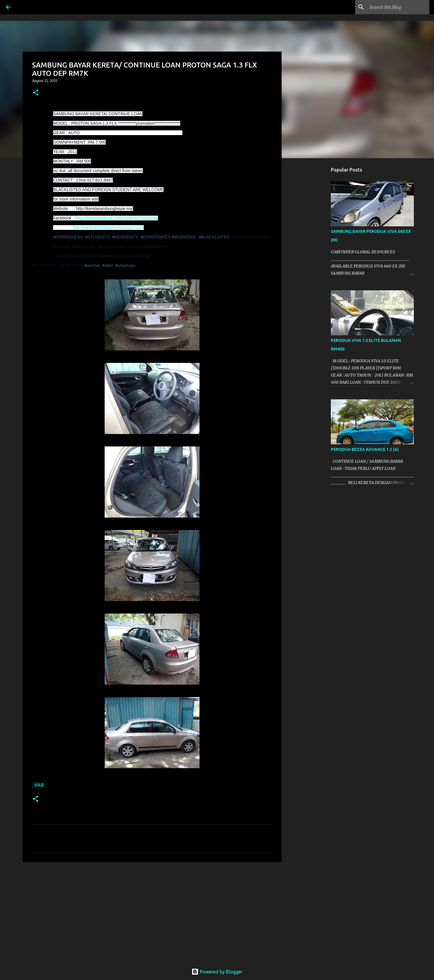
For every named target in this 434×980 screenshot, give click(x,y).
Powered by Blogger (217, 972)
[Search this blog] (398, 7)
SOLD (39, 785)
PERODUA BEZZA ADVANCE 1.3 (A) (365, 449)
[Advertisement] (152, 912)
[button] (36, 93)
